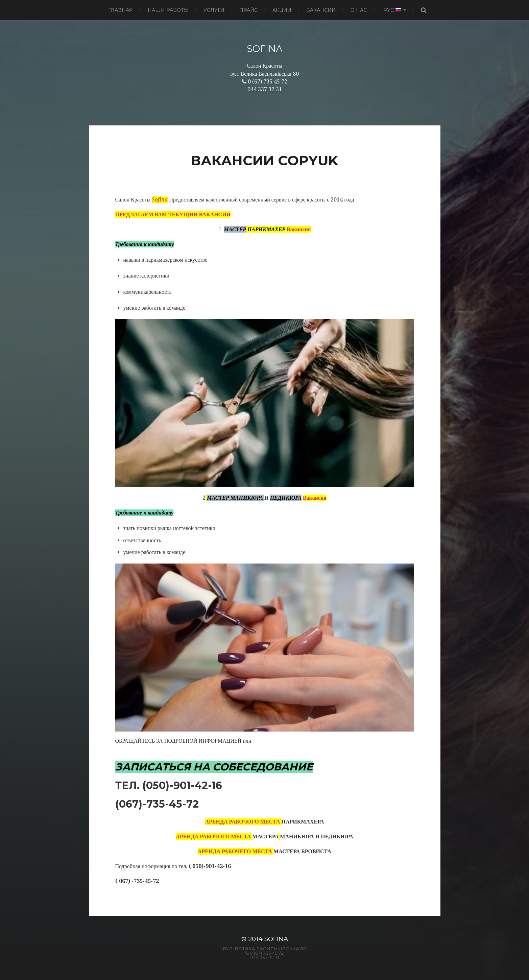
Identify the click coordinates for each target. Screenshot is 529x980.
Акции (282, 10)
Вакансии (321, 10)
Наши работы (168, 10)
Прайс (248, 10)
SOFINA (265, 49)
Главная (121, 10)
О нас (359, 10)
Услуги (214, 10)
